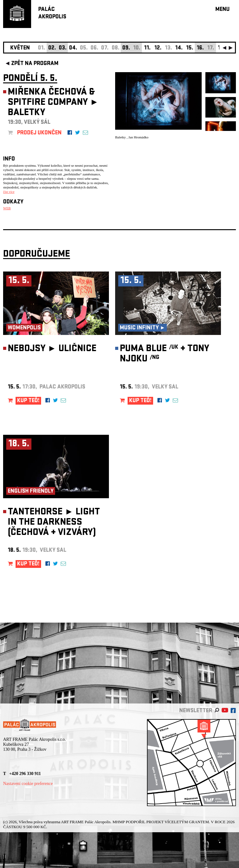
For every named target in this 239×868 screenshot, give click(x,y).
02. (52, 48)
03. (63, 48)
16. (200, 48)
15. (190, 48)
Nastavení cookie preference (28, 784)
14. (179, 48)
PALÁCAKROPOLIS (52, 14)
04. (73, 48)
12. (158, 48)
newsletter (196, 711)
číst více (9, 192)
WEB (7, 208)
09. (126, 48)
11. (147, 48)
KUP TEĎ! (28, 401)
